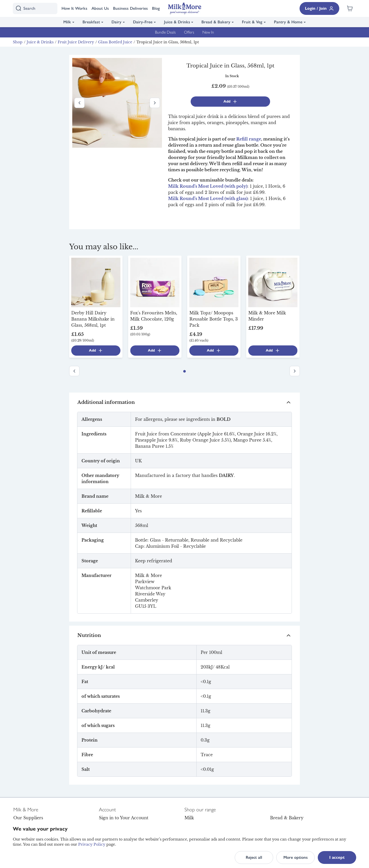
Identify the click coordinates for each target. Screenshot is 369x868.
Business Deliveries (130, 8)
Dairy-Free (143, 22)
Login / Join (319, 8)
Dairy (116, 22)
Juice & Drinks (177, 22)
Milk (67, 22)
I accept (337, 857)
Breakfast (91, 22)
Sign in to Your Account (124, 818)
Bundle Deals (165, 32)
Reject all (254, 857)
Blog (156, 8)
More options (296, 857)
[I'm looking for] (35, 8)
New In (208, 32)
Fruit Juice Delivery (76, 42)
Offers (189, 32)
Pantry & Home (288, 22)
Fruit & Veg (252, 22)
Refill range (249, 139)
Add (230, 102)
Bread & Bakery (216, 22)
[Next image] (155, 103)
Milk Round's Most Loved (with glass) (208, 198)
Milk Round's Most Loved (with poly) (208, 186)
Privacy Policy (92, 844)
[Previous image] (79, 103)
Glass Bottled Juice (115, 42)
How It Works (74, 8)
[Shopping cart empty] (350, 8)
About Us (100, 8)
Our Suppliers (28, 818)
